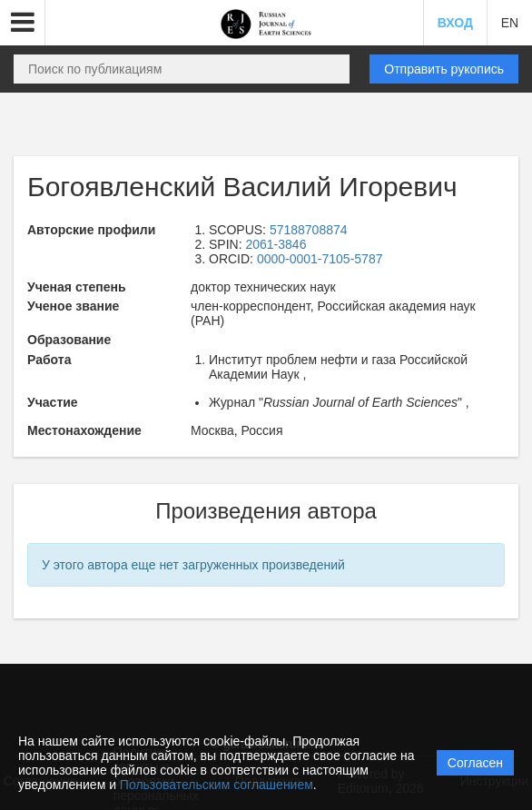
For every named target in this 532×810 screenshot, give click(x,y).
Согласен (475, 763)
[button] (23, 23)
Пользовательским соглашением (217, 785)
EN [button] (510, 23)
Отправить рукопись (444, 69)
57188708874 (309, 230)
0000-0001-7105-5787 (320, 259)
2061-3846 (276, 244)
